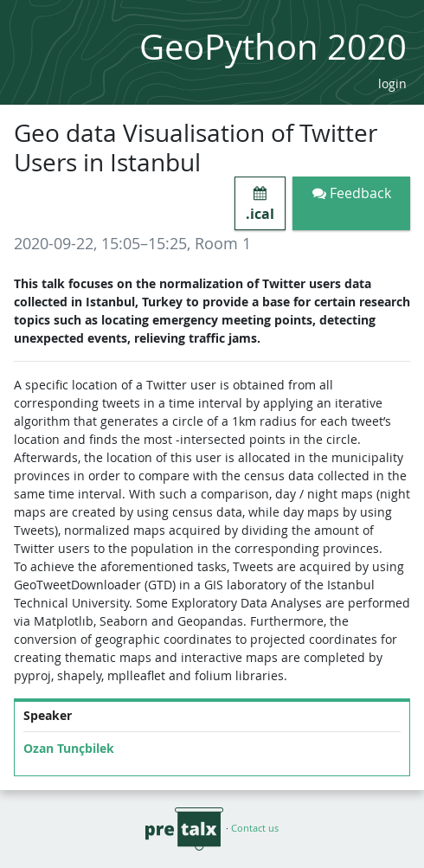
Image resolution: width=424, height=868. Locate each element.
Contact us (255, 828)
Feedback (352, 193)
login (392, 84)
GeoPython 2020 (273, 47)
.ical (260, 205)
